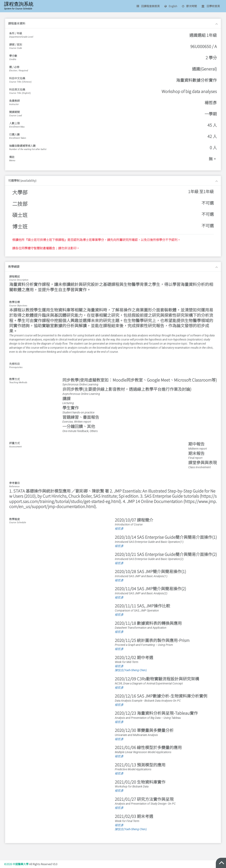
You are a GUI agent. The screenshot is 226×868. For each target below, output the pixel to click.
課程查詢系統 (19, 4)
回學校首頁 (211, 6)
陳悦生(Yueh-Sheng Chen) (131, 670)
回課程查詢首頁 (148, 6)
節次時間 (189, 6)
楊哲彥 (119, 529)
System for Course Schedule (18, 9)
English (171, 6)
